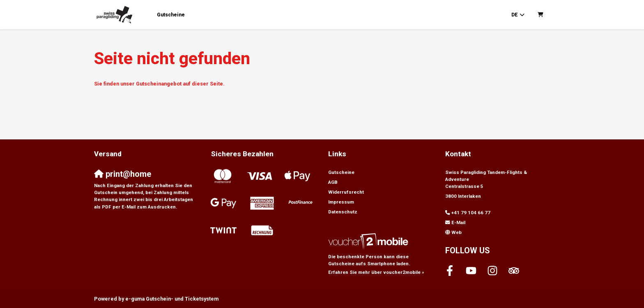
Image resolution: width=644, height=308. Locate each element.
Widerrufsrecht (346, 192)
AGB (333, 182)
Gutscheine (171, 15)
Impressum (341, 202)
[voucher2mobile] (369, 241)
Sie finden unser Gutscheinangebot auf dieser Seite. (159, 84)
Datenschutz (343, 212)
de (515, 15)
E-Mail (458, 222)
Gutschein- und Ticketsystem (172, 299)
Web (457, 232)
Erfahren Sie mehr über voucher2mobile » (376, 272)
